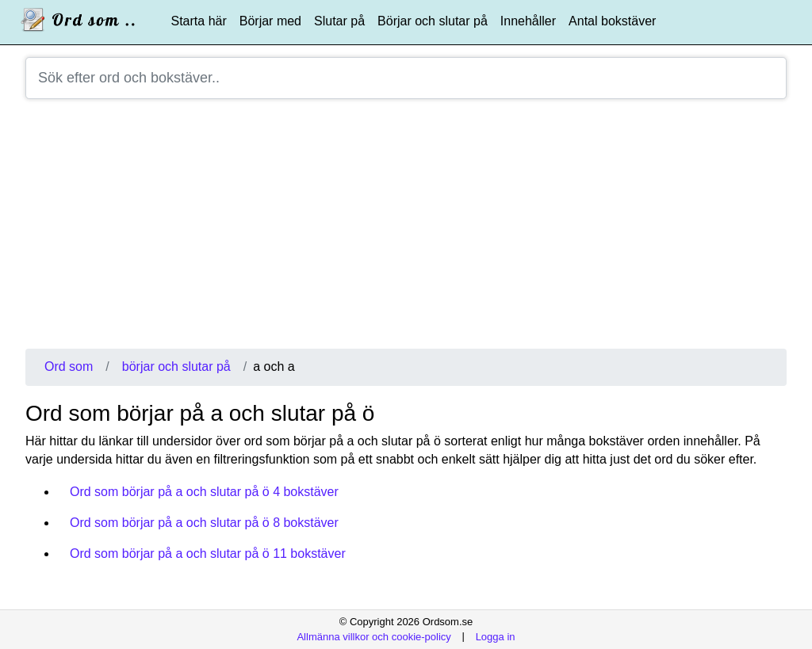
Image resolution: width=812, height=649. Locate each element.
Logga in (496, 636)
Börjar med (270, 21)
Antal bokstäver (612, 21)
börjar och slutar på (176, 366)
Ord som (69, 366)
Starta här (199, 21)
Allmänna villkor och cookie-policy (373, 636)
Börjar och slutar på (433, 21)
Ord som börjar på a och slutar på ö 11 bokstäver (208, 554)
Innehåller (528, 21)
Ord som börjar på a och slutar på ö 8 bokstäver (204, 523)
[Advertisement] (406, 230)
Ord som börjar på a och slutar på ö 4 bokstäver (204, 492)
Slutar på (339, 21)
